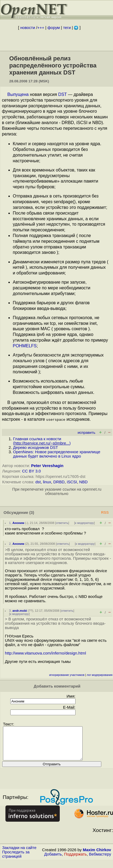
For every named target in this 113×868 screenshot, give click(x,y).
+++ (41, 28)
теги (67, 28)
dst (38, 482)
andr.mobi (20, 611)
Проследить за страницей (16, 861)
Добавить (53, 861)
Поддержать (76, 861)
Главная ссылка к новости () (42, 441)
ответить (62, 523)
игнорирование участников (67, 675)
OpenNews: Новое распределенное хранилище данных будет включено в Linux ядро (57, 454)
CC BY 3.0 (31, 471)
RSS (105, 512)
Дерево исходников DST (35, 448)
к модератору (84, 523)
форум (54, 28)
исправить (87, 433)
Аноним (18, 523)
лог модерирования (100, 675)
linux (47, 482)
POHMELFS (25, 346)
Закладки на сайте (19, 854)
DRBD (59, 482)
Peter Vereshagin (47, 466)
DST (62, 94)
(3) (32, 513)
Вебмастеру (100, 861)
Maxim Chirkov (97, 856)
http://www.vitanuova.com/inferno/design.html (45, 653)
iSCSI (72, 482)
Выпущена (18, 94)
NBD (84, 482)
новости (28, 28)
